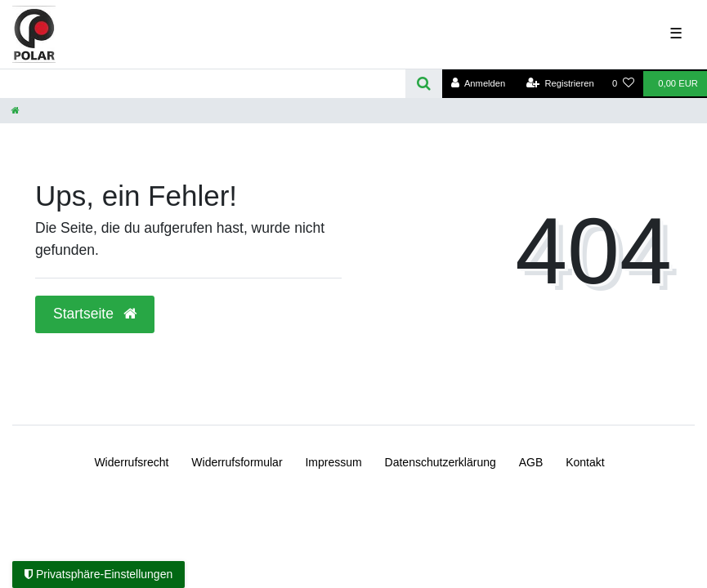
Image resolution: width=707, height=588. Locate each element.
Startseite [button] (95, 314)
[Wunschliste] (623, 84)
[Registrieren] (560, 84)
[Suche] (424, 84)
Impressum (333, 462)
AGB (531, 462)
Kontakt (585, 462)
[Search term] (203, 84)
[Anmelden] (479, 84)
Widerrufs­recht (131, 462)
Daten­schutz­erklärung (441, 462)
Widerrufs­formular (237, 462)
